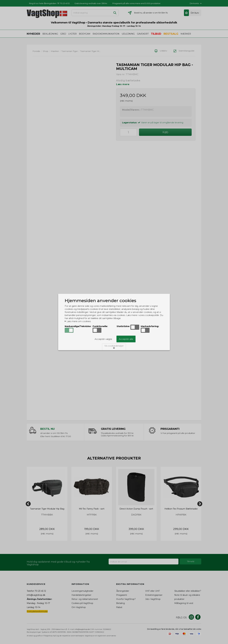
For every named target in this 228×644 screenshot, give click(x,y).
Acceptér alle (126, 339)
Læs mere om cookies (78, 321)
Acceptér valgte (103, 339)
